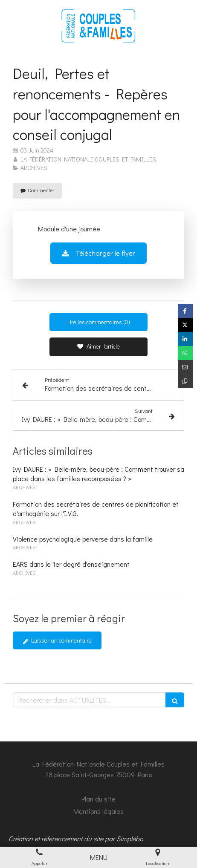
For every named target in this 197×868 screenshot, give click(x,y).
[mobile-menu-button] (99, 858)
